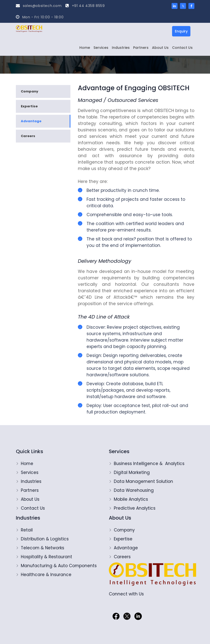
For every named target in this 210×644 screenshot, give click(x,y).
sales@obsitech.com (39, 6)
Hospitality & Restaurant (47, 557)
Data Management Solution (144, 481)
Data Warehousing (134, 490)
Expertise (29, 106)
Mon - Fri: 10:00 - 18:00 (40, 17)
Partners (141, 48)
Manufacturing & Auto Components (59, 566)
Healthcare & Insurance (46, 575)
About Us (160, 48)
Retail (27, 530)
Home (85, 48)
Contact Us (182, 48)
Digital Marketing (132, 472)
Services (101, 48)
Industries (121, 48)
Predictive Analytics (135, 508)
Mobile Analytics (131, 499)
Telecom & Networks (43, 548)
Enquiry (181, 31)
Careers (28, 136)
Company (30, 91)
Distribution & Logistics (45, 539)
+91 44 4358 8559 (85, 6)
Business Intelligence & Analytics (149, 464)
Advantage (31, 121)
